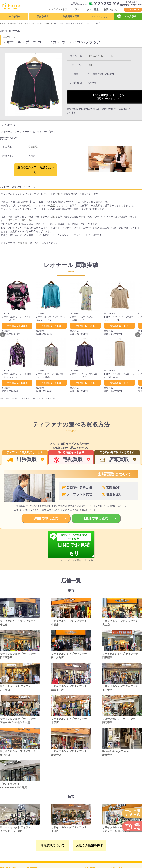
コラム (76, 9)
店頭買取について (53, 845)
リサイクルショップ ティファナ (14, 23)
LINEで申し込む (96, 518)
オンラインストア (58, 9)
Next (138, 335)
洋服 (90, 65)
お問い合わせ (111, 9)
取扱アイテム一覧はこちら (19, 220)
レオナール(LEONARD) (41, 23)
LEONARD (9, 37)
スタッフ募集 (92, 9)
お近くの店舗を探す (89, 845)
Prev (3, 335)
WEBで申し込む (46, 518)
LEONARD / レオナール (100, 56)
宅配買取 (33, 147)
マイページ (133, 10)
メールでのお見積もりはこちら (77, 560)
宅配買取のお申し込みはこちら (35, 170)
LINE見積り (130, 16)
